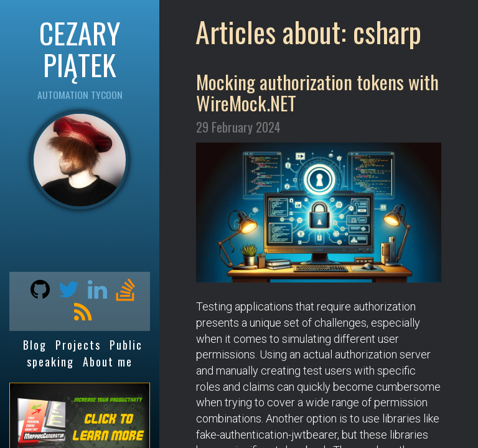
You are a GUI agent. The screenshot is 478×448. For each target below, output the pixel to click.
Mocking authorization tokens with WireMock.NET (317, 92)
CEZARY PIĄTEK (80, 48)
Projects (78, 345)
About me (108, 361)
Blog (35, 345)
